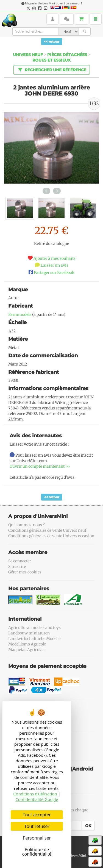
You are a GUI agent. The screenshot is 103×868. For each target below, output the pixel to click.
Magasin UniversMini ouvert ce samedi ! (53, 3)
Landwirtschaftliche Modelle (34, 639)
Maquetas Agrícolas (26, 650)
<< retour (52, 42)
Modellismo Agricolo (27, 644)
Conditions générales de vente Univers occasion (51, 536)
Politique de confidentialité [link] (37, 852)
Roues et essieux (51, 60)
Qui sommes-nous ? (27, 525)
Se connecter (20, 561)
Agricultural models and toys (34, 628)
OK (88, 826)
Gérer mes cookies (25, 572)
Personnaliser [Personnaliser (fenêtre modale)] (37, 838)
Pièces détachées (67, 55)
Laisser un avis (55, 265)
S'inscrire (17, 567)
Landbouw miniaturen (29, 633)
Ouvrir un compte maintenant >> (40, 466)
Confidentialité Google (37, 799)
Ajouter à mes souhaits (55, 258)
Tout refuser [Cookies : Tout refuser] (37, 826)
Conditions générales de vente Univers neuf (47, 530)
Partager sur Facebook (54, 272)
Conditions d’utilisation (35, 794)
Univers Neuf (28, 55)
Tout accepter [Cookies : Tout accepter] (37, 815)
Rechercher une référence (51, 70)
